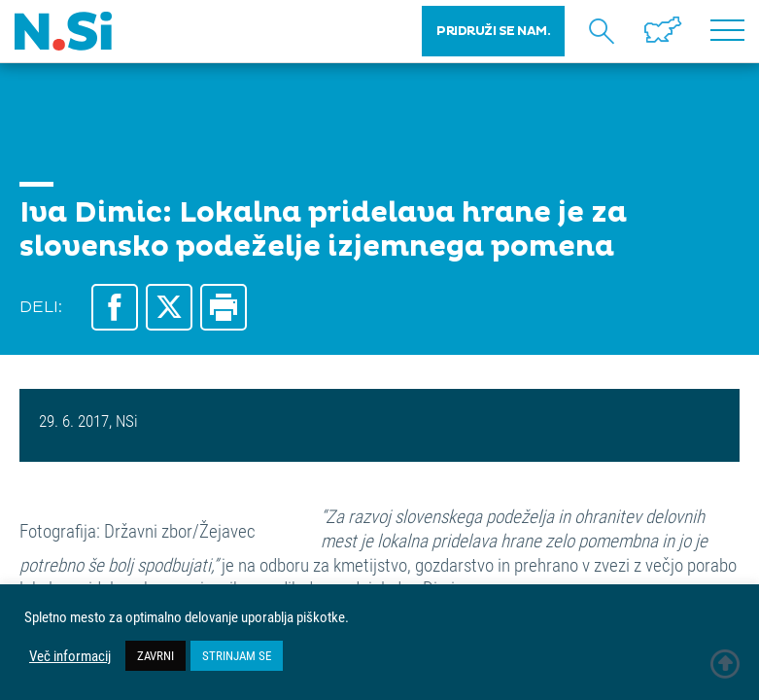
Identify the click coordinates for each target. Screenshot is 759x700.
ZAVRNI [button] (155, 655)
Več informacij (70, 656)
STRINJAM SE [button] (237, 655)
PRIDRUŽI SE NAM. (493, 31)
